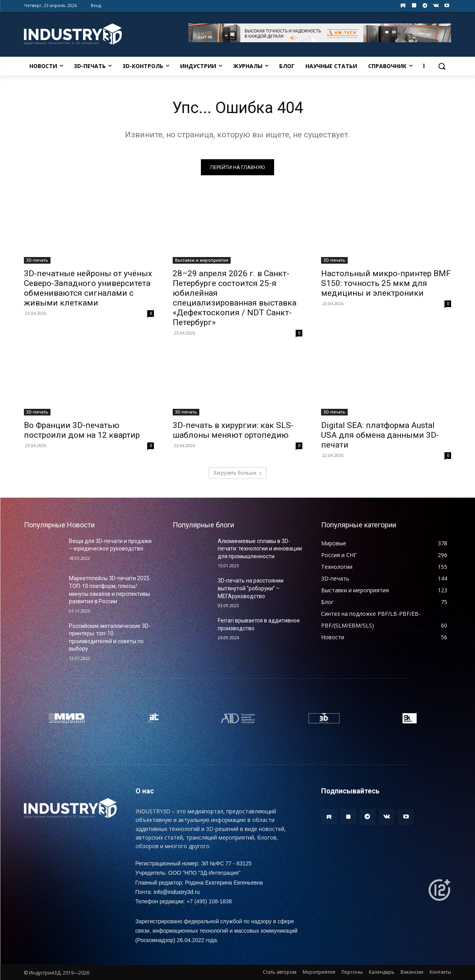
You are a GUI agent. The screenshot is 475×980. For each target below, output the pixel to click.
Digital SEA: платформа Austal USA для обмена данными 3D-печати (380, 435)
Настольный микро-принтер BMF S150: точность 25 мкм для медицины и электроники (386, 284)
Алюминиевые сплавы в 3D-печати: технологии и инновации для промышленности (260, 549)
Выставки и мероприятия (202, 261)
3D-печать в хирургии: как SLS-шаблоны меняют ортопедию (233, 431)
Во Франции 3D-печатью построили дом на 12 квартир (82, 431)
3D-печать (37, 261)
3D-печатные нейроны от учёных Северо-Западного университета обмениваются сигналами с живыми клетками (88, 289)
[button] (442, 66)
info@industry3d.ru (177, 892)
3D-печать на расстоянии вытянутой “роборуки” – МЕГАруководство (251, 588)
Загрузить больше (237, 473)
